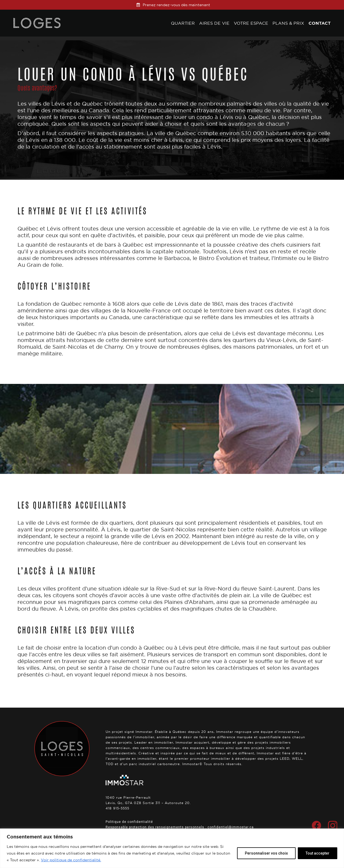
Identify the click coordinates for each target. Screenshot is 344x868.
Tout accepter (318, 853)
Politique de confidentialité (129, 822)
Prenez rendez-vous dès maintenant (176, 5)
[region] (172, 848)
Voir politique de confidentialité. (71, 860)
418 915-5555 (117, 808)
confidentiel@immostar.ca (231, 827)
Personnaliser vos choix (266, 853)
